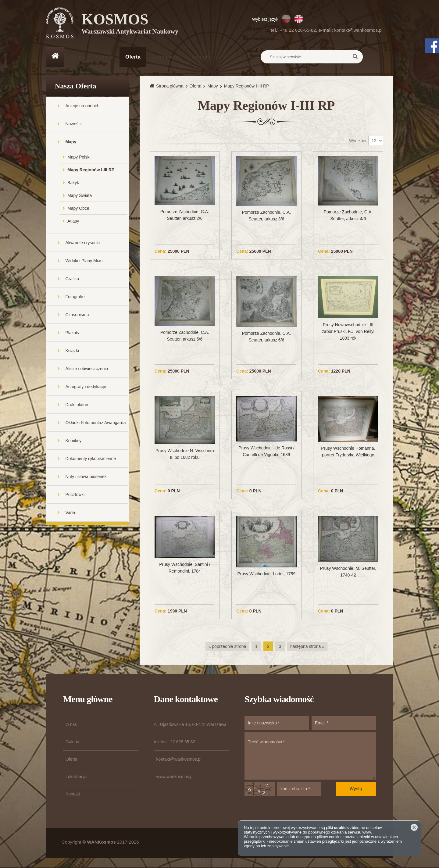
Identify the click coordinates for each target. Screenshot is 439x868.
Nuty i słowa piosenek (86, 477)
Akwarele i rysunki (82, 243)
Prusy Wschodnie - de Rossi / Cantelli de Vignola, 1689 (266, 452)
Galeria (105, 57)
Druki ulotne (77, 405)
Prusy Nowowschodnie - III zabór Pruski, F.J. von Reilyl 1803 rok (348, 332)
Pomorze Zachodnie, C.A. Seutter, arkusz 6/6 (266, 337)
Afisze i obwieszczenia (87, 369)
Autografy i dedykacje (86, 387)
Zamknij (414, 827)
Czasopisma (77, 315)
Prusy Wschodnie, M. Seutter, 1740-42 (348, 572)
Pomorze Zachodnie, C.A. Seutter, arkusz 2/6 (185, 216)
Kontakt (201, 57)
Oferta (133, 57)
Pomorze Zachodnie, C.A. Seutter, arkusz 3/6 (266, 216)
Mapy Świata (80, 196)
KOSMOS (130, 24)
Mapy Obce (78, 209)
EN (299, 19)
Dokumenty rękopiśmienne (91, 459)
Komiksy (73, 441)
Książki (72, 351)
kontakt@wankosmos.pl (358, 30)
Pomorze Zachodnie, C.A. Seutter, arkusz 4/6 (348, 216)
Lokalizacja (166, 57)
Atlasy (73, 222)
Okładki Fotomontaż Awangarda (95, 423)
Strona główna (170, 87)
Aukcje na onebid (82, 106)
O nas (77, 57)
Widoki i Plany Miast (84, 261)
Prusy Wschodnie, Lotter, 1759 (267, 574)
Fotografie (75, 297)
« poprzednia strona (227, 647)
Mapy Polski (79, 158)
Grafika (72, 279)
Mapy (71, 142)
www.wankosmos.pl (175, 777)
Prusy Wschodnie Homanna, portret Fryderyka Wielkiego (348, 452)
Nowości (73, 124)
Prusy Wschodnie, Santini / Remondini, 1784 (185, 568)
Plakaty (72, 333)
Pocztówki (75, 495)
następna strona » (307, 647)
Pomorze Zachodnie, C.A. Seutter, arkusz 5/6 (185, 336)
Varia (70, 513)
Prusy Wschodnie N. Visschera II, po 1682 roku (185, 455)
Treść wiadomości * (310, 756)
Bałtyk (73, 183)
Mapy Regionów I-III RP (91, 170)
